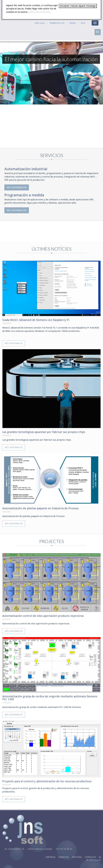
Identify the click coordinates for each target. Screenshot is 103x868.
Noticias (77, 857)
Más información (17, 187)
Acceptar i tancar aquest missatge (78, 6)
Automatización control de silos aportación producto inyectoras (43, 616)
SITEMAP (73, 23)
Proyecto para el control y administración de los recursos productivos (47, 781)
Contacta (90, 857)
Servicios (64, 857)
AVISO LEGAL (40, 23)
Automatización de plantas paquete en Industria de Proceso (40, 508)
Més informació (14, 343)
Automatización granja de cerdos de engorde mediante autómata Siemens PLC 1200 (50, 698)
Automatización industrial (26, 169)
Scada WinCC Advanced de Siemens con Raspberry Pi (36, 320)
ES (98, 32)
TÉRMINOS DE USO (57, 23)
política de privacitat (39, 12)
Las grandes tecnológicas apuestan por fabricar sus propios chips (44, 432)
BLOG (83, 23)
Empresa (51, 857)
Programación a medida (24, 195)
